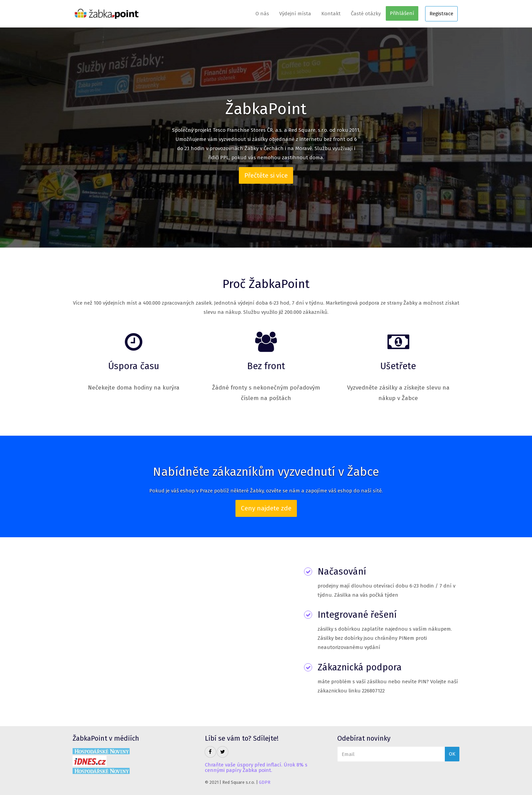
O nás (262, 14)
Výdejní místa (295, 14)
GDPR (265, 782)
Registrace (441, 14)
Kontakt (331, 14)
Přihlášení (402, 13)
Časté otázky (366, 14)
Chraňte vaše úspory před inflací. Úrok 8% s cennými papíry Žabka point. (256, 768)
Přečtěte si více (266, 175)
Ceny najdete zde (266, 508)
